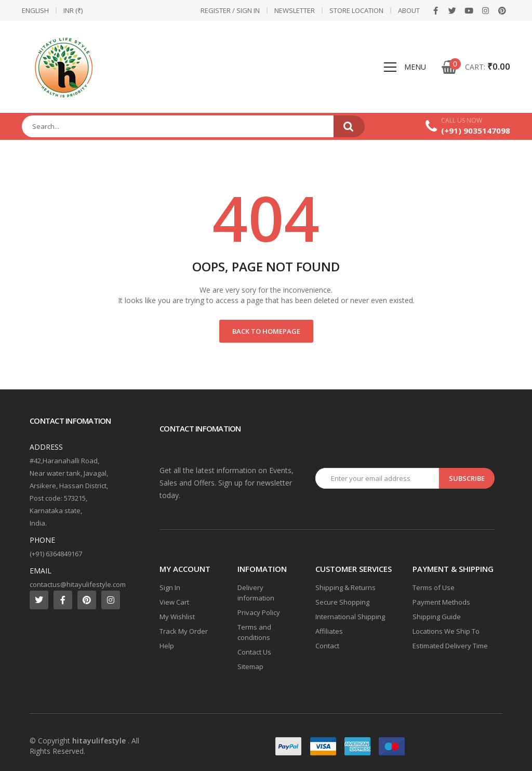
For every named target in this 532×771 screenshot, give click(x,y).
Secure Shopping (342, 602)
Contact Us (254, 652)
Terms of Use (434, 587)
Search (349, 126)
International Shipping (350, 617)
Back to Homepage (266, 331)
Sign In (170, 587)
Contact (327, 646)
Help (167, 646)
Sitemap (250, 667)
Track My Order (184, 631)
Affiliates (329, 631)
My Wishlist (177, 617)
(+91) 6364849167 (56, 554)
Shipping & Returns (345, 587)
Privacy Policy (259, 612)
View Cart (174, 602)
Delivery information (256, 593)
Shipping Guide (437, 617)
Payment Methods (441, 602)
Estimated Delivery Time (450, 646)
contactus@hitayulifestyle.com (78, 584)
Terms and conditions (254, 632)
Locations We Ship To (446, 631)
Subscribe (467, 478)
